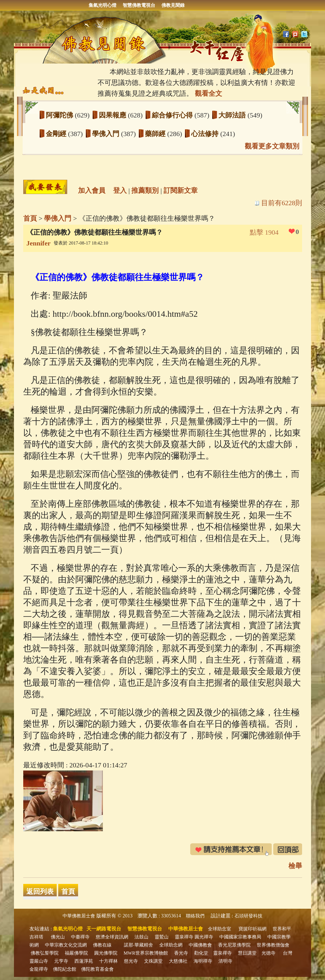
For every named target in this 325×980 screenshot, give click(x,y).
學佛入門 (107, 134)
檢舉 (295, 866)
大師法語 (233, 115)
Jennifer (38, 243)
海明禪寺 (203, 961)
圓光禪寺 (204, 937)
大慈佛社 (178, 961)
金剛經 (57, 134)
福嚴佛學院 (76, 953)
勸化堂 (201, 953)
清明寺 (225, 961)
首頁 (30, 218)
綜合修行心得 (173, 115)
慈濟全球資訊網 (112, 937)
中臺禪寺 (80, 937)
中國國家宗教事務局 (240, 937)
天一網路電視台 (104, 929)
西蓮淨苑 (84, 961)
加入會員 (92, 190)
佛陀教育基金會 (97, 969)
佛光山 (58, 937)
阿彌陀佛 (60, 115)
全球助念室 (220, 929)
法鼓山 (141, 937)
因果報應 (113, 115)
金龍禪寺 (39, 969)
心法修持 (206, 134)
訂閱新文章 (181, 190)
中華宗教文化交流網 (66, 945)
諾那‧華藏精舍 (138, 945)
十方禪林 (108, 961)
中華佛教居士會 (79, 916)
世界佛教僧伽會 (273, 945)
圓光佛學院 (106, 953)
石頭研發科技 (248, 916)
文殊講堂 (153, 961)
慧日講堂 (247, 953)
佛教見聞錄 (173, 5)
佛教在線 (102, 945)
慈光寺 (131, 961)
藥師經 (156, 134)
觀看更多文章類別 (272, 146)
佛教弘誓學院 (45, 953)
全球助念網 (171, 945)
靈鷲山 (162, 937)
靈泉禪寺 (184, 937)
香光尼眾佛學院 (234, 945)
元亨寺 (61, 961)
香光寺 (181, 953)
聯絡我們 (195, 916)
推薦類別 (145, 190)
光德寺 (268, 953)
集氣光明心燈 (103, 5)
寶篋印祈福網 (253, 929)
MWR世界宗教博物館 (146, 953)
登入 (120, 190)
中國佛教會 (200, 945)
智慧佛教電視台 (139, 5)
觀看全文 (209, 93)
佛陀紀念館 (65, 969)
